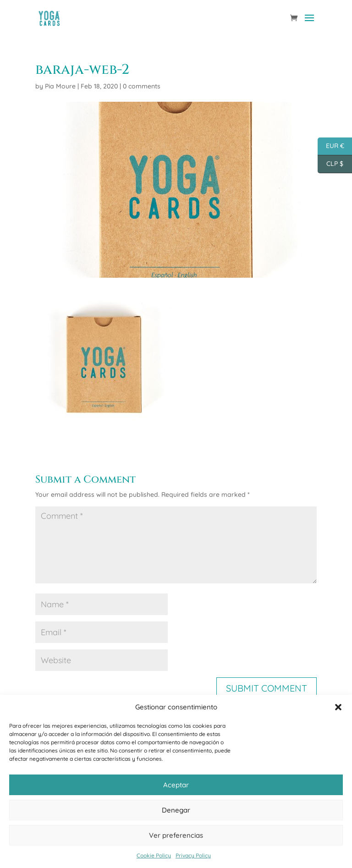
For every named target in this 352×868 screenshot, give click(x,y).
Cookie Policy (154, 855)
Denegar (176, 810)
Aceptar (176, 785)
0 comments (142, 86)
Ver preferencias (176, 835)
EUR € (331, 146)
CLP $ (330, 164)
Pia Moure (60, 86)
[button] (338, 707)
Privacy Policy (193, 855)
